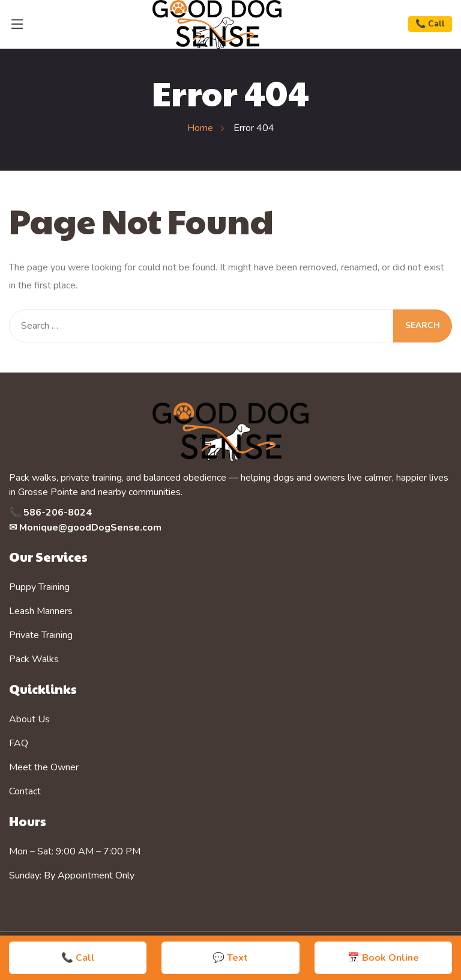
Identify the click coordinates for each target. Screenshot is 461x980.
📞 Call (430, 24)
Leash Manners (41, 611)
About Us (29, 719)
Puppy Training (39, 587)
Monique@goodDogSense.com (90, 528)
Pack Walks (34, 659)
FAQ (19, 743)
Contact (25, 791)
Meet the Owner (44, 767)
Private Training (41, 635)
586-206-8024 (58, 513)
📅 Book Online (383, 958)
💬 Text (230, 958)
